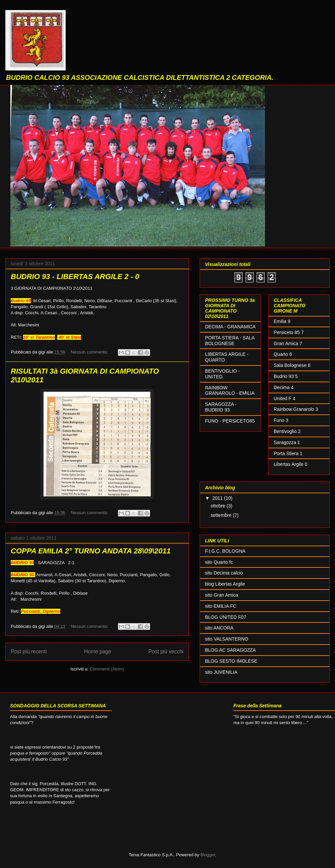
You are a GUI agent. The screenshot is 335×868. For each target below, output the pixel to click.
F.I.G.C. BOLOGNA (225, 551)
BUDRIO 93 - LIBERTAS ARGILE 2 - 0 (75, 277)
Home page (98, 652)
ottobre (219, 506)
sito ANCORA (219, 628)
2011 (218, 498)
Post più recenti (29, 652)
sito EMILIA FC (221, 606)
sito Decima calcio (224, 573)
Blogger (208, 855)
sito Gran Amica (222, 595)
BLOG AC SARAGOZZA (230, 650)
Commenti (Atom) (107, 669)
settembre (222, 515)
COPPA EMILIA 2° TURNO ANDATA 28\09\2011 (91, 551)
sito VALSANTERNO (227, 639)
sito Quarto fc (219, 562)
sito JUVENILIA (221, 672)
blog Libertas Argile (225, 584)
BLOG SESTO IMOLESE (231, 661)
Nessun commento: (90, 352)
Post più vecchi (166, 652)
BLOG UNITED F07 (226, 617)
